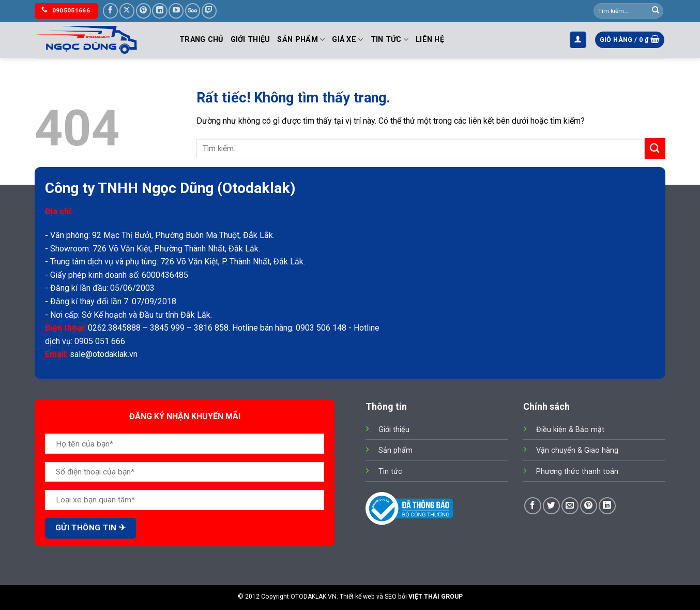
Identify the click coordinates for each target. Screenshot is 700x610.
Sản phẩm (301, 40)
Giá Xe (347, 40)
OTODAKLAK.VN (314, 597)
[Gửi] (656, 11)
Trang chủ (201, 40)
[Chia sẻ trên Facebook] (533, 506)
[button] (578, 40)
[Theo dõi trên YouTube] (176, 11)
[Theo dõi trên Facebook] (110, 11)
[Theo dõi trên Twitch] (209, 11)
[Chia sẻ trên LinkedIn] (607, 506)
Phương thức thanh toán (577, 472)
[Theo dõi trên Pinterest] (143, 11)
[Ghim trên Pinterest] (589, 506)
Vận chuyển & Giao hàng (577, 450)
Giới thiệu (250, 40)
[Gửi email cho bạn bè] (570, 506)
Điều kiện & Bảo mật (570, 430)
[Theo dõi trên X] (127, 11)
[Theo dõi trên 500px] (193, 11)
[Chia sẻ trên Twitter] (551, 506)
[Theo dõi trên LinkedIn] (159, 11)
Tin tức (390, 40)
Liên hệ (430, 40)
